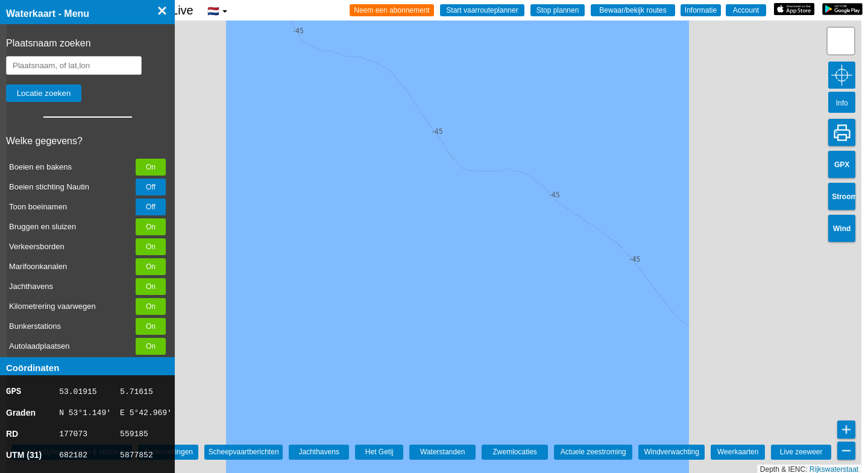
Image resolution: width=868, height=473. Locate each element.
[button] (841, 41)
